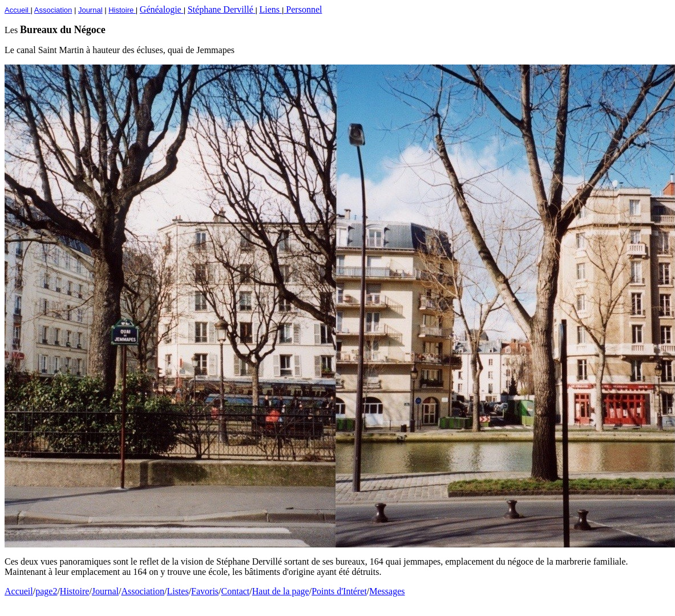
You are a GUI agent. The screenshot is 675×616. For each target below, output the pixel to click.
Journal (105, 591)
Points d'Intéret (339, 591)
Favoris (205, 591)
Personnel (303, 9)
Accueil (19, 591)
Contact (236, 591)
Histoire (75, 591)
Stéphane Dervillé (222, 9)
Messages (387, 591)
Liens (270, 9)
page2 (46, 591)
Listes (177, 591)
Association (143, 591)
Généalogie (162, 9)
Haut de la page (281, 591)
